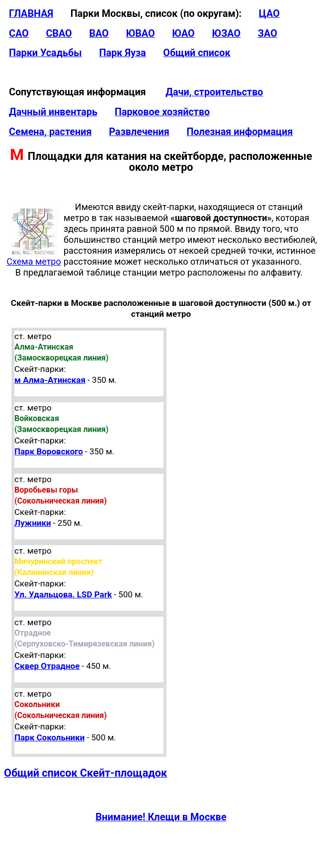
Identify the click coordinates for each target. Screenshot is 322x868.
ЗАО (268, 34)
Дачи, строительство (214, 92)
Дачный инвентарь (53, 112)
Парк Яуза (122, 53)
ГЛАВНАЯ (31, 14)
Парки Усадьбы (45, 53)
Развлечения (139, 132)
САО (19, 34)
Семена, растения (50, 132)
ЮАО (183, 34)
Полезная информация (240, 132)
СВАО (59, 34)
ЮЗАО (226, 34)
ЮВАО (140, 34)
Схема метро (34, 257)
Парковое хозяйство (162, 112)
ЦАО (269, 14)
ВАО (99, 34)
